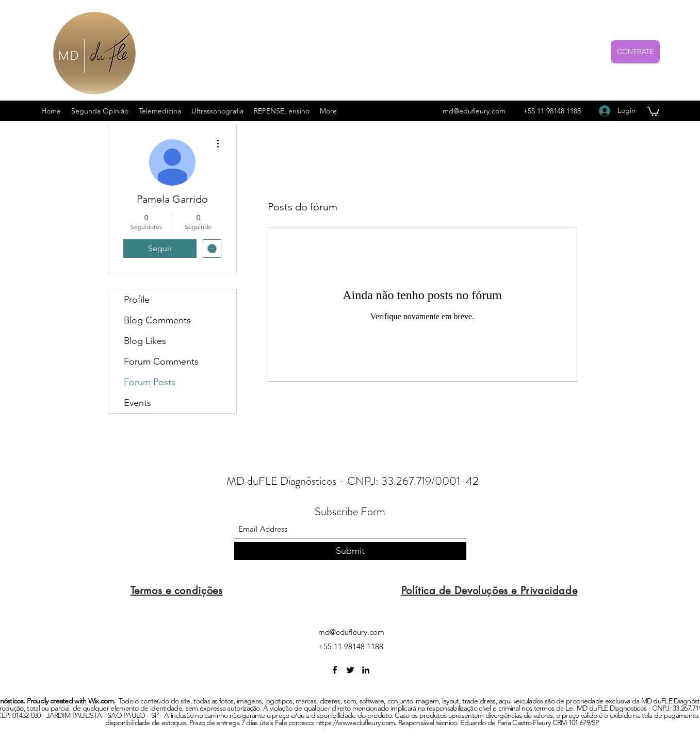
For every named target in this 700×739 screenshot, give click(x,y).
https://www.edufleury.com (356, 722)
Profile (137, 300)
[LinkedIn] (366, 670)
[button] (653, 111)
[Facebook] (335, 670)
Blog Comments (157, 320)
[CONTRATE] (635, 52)
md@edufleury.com (474, 111)
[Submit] (350, 551)
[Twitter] (350, 670)
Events (137, 403)
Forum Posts (150, 382)
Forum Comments (161, 362)
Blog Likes (145, 341)
